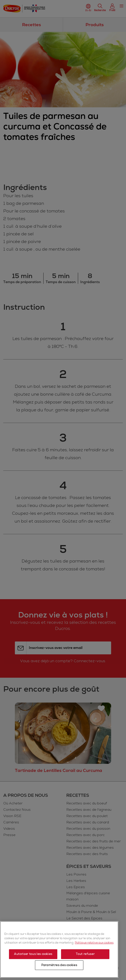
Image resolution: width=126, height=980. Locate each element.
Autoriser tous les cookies (33, 954)
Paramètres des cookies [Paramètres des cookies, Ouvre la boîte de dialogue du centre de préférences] (59, 965)
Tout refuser (85, 954)
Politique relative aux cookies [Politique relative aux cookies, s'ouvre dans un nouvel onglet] (94, 943)
